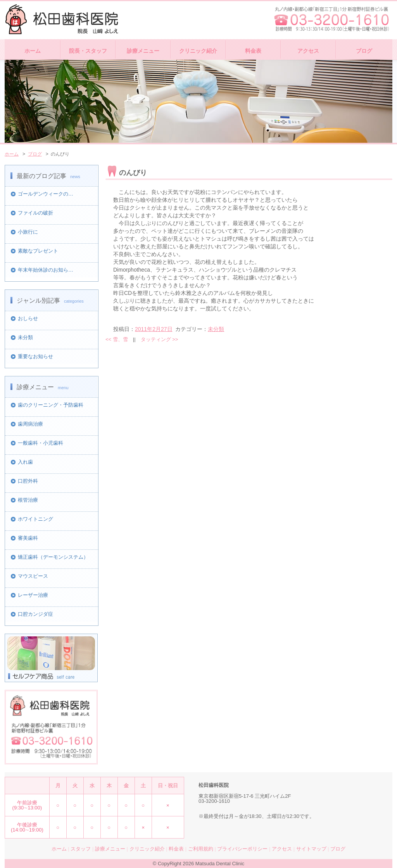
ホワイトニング (35, 519)
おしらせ (28, 318)
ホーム (33, 51)
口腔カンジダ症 (35, 614)
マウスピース (33, 576)
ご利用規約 (201, 849)
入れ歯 (25, 462)
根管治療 (28, 500)
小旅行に (28, 232)
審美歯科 (28, 538)
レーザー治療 (33, 595)
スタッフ (81, 849)
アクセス (308, 51)
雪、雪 (117, 339)
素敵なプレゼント (38, 251)
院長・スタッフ (88, 51)
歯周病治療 (30, 424)
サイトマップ (311, 849)
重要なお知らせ (35, 356)
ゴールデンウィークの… (46, 194)
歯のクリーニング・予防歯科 (51, 405)
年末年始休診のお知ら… (46, 270)
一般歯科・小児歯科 (41, 443)
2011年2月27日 (154, 329)
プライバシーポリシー (242, 849)
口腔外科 (28, 481)
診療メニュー (143, 51)
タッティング (160, 339)
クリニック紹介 (198, 51)
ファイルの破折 (35, 213)
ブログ (364, 51)
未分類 (25, 337)
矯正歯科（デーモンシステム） (53, 557)
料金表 (253, 51)
